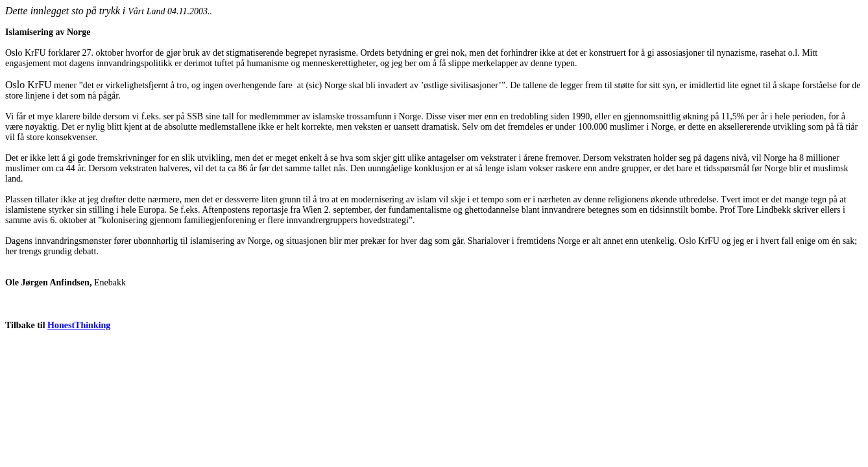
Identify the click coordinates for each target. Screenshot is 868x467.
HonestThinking (79, 325)
